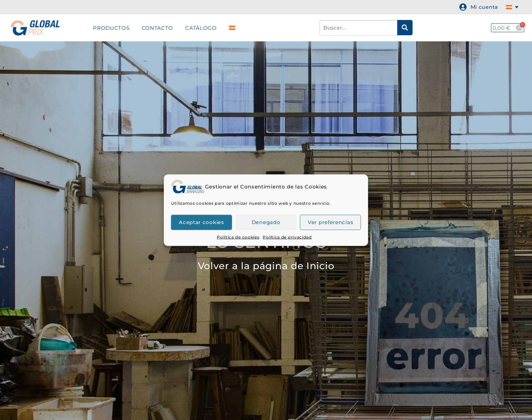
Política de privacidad (287, 237)
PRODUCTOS (111, 28)
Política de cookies (238, 237)
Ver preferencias (330, 222)
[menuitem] (513, 7)
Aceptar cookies (202, 222)
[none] (513, 7)
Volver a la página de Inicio (266, 266)
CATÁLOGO (201, 28)
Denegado (266, 222)
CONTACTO (158, 28)
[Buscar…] (358, 28)
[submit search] (405, 28)
